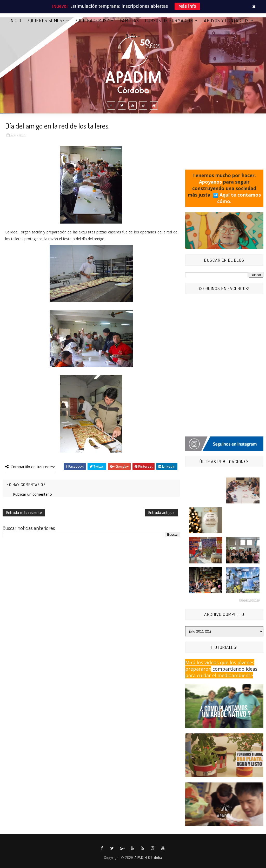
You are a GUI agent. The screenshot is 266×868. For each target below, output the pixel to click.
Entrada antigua (161, 512)
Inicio (15, 21)
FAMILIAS (129, 21)
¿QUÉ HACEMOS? (92, 21)
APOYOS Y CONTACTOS (226, 21)
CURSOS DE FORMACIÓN (169, 21)
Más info (187, 6)
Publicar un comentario (32, 494)
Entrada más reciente (24, 512)
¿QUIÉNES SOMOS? (46, 21)
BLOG (131, 36)
